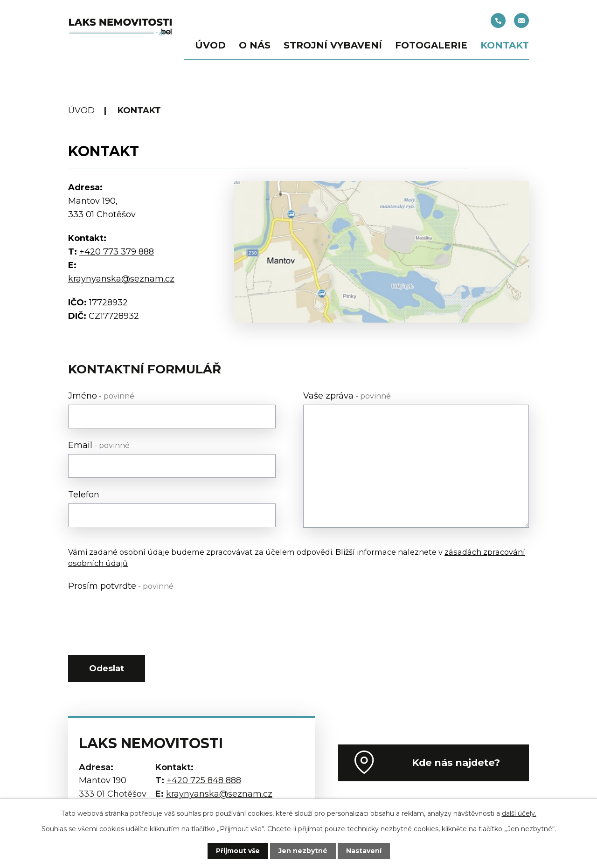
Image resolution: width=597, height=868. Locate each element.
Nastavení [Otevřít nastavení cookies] (364, 851)
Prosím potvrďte (121, 586)
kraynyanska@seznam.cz (521, 21)
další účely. (519, 813)
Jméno (101, 396)
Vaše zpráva (347, 396)
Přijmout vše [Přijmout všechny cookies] (238, 851)
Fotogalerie (431, 45)
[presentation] (139, 613)
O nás (255, 45)
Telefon (84, 495)
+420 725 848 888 (498, 21)
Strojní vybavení (333, 45)
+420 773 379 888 (117, 252)
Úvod (210, 45)
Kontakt (505, 45)
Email (99, 445)
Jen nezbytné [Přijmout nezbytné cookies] (303, 851)
